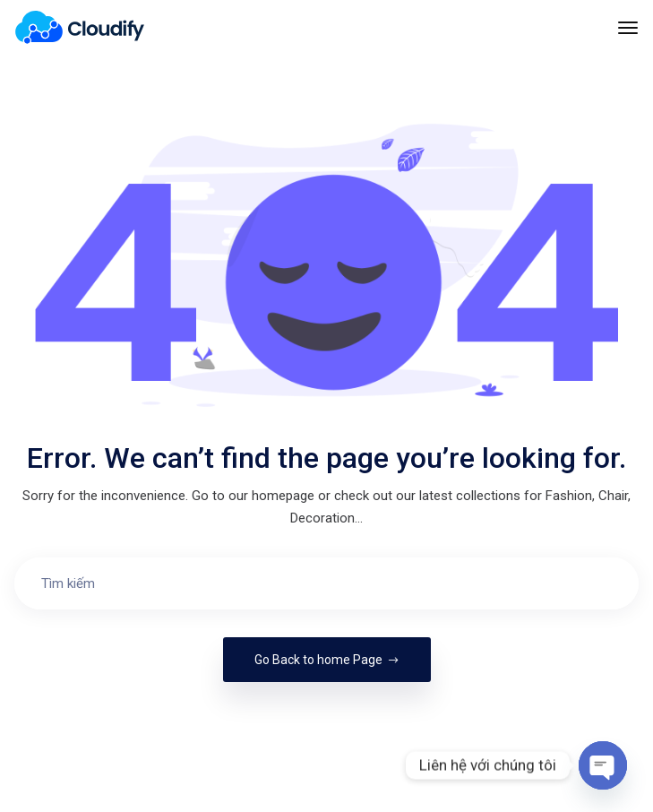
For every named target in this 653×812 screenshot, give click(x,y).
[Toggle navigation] (628, 37)
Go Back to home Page (327, 660)
